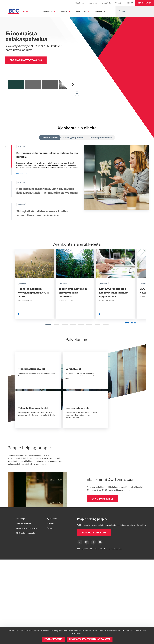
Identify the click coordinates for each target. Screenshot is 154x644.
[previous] (3, 84)
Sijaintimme (80, 3)
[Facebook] (93, 542)
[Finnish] (126, 3)
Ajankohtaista (81, 11)
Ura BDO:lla (106, 3)
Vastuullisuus (100, 11)
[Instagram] (87, 542)
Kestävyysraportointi (73, 138)
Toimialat (64, 11)
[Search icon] (120, 11)
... (112, 11)
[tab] (48, 325)
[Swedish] (132, 3)
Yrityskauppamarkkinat (101, 138)
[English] (128, 3)
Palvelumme (48, 11)
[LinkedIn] (80, 542)
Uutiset (118, 3)
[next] (73, 84)
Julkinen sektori (50, 138)
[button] (144, 3)
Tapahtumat (93, 3)
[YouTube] (100, 542)
